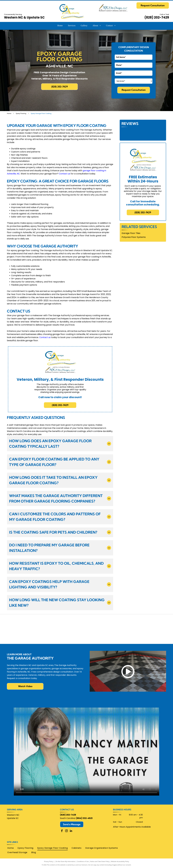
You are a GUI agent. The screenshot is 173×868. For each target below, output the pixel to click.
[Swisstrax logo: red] (150, 636)
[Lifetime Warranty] (23, 636)
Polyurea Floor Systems (134, 237)
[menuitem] (60, 25)
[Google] (86, 622)
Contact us (64, 174)
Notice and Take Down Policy (100, 861)
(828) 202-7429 (157, 17)
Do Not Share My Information (66, 861)
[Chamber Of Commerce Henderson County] (55, 622)
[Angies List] (86, 636)
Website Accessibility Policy (120, 861)
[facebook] (62, 831)
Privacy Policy (49, 861)
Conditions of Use (83, 861)
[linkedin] (71, 831)
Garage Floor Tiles (131, 233)
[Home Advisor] (23, 622)
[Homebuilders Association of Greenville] (118, 622)
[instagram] (66, 831)
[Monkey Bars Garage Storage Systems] (150, 622)
